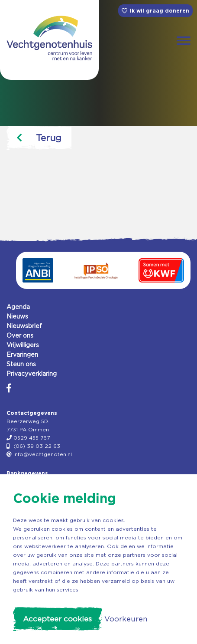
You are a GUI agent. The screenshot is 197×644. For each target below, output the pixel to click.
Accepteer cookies (57, 619)
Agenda (18, 307)
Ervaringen (22, 355)
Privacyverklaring (32, 374)
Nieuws (17, 316)
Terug (39, 138)
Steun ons (21, 364)
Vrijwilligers (23, 345)
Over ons (20, 335)
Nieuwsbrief (24, 326)
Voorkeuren (126, 619)
